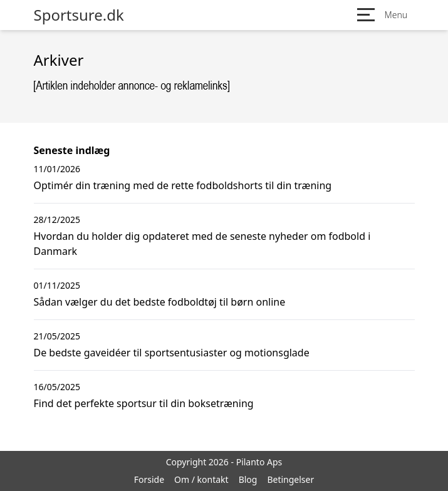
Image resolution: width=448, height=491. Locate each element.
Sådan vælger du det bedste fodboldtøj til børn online (160, 302)
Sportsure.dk (79, 15)
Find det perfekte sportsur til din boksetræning (144, 403)
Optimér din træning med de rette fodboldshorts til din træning (183, 185)
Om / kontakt (201, 479)
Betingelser (290, 479)
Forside (149, 479)
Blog (248, 479)
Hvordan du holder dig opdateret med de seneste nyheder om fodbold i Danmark (202, 244)
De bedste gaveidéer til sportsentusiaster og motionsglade (172, 353)
